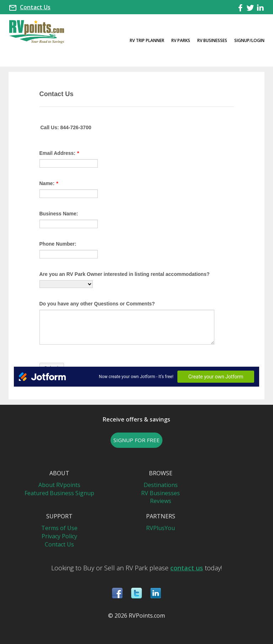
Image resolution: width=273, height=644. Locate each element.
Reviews (161, 501)
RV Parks (181, 40)
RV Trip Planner (147, 40)
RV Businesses (212, 40)
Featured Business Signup (59, 493)
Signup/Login (249, 40)
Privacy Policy (59, 536)
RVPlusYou (160, 528)
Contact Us (35, 7)
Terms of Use (59, 528)
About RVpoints (59, 485)
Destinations (161, 485)
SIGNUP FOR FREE (136, 440)
